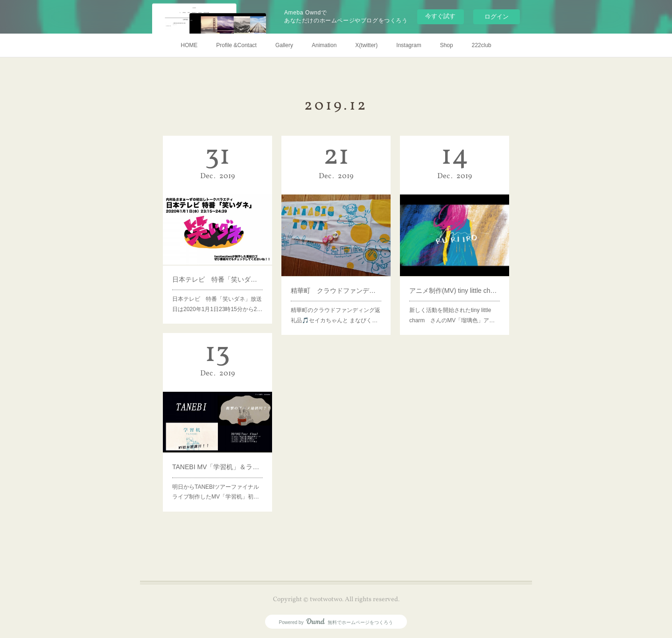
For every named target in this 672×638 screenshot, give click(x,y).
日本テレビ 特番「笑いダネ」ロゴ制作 (217, 273)
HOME (189, 45)
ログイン (497, 17)
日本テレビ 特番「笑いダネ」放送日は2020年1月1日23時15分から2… (217, 295)
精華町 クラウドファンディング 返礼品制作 (336, 284)
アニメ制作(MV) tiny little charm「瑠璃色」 (455, 284)
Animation (324, 45)
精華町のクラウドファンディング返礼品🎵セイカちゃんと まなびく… (336, 305)
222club (482, 45)
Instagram (409, 45)
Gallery (284, 45)
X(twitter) (366, 45)
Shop (447, 45)
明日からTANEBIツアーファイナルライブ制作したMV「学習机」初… (216, 483)
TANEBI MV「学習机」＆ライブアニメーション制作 (217, 462)
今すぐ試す (440, 16)
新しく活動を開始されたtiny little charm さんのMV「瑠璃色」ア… (452, 305)
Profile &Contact (236, 45)
